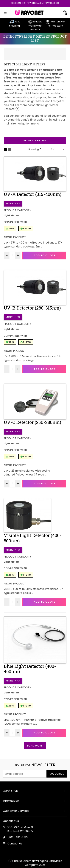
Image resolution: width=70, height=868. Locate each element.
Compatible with (15, 222)
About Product (15, 237)
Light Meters (12, 215)
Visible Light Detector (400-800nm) (33, 538)
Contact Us (15, 844)
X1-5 (10, 228)
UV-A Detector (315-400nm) (33, 194)
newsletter (35, 765)
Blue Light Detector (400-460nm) (30, 669)
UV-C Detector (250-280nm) (32, 422)
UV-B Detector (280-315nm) (32, 308)
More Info (13, 203)
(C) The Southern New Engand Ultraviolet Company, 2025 (35, 863)
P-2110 (26, 228)
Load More (35, 746)
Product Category (17, 210)
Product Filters (35, 140)
